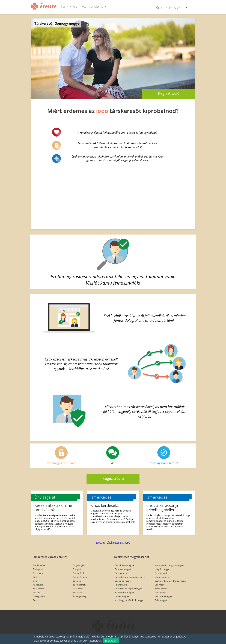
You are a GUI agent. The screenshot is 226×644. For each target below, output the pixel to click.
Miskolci (37, 592)
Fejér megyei (121, 585)
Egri (35, 577)
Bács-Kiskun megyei (125, 565)
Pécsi (36, 600)
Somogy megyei (163, 577)
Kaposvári (38, 585)
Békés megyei (122, 573)
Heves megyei (122, 596)
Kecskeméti (39, 589)
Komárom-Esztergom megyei (169, 565)
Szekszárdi (78, 573)
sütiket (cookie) (56, 637)
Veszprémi (78, 592)
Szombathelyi (80, 585)
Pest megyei (161, 573)
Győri (36, 581)
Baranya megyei (123, 569)
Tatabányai (79, 589)
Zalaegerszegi (80, 596)
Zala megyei (161, 600)
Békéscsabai (39, 565)
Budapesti (38, 569)
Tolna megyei (161, 589)
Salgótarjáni (79, 565)
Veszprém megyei (164, 596)
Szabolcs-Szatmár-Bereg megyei (171, 581)
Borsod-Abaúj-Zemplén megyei (130, 577)
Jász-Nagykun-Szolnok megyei (129, 600)
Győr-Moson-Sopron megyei (129, 589)
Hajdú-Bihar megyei (125, 592)
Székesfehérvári (81, 577)
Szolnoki (77, 581)
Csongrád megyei (123, 581)
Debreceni (38, 573)
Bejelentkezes (168, 7)
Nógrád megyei (162, 569)
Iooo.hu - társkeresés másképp (113, 543)
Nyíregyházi (39, 596)
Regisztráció (169, 93)
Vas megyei (160, 585)
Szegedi (77, 569)
